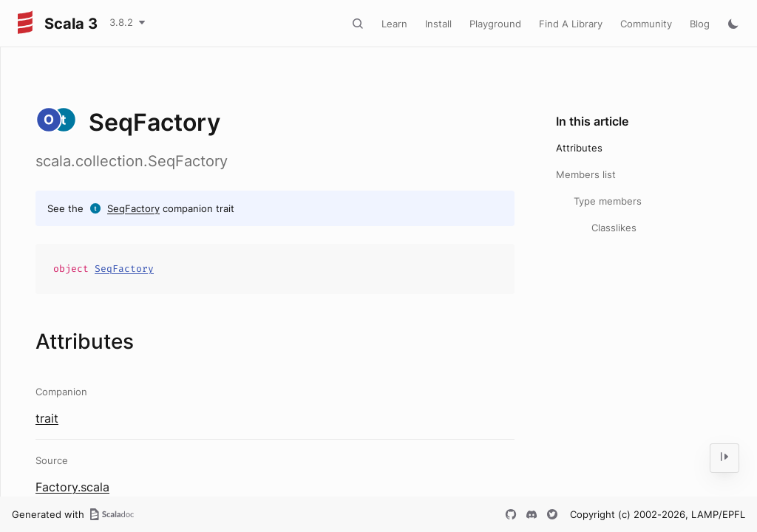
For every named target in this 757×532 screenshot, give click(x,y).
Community (646, 24)
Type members (608, 201)
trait (47, 418)
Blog (700, 24)
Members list (586, 174)
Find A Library (571, 24)
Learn (394, 24)
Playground (495, 24)
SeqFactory (133, 208)
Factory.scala (72, 487)
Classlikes (614, 228)
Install (438, 24)
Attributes (579, 148)
